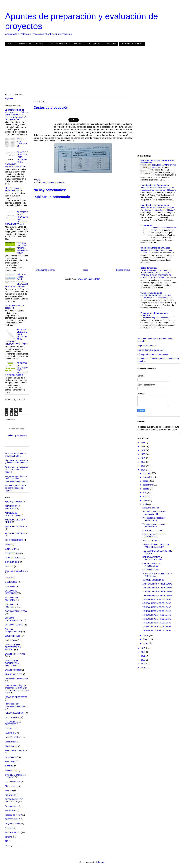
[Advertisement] (91, 70)
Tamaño (9, 837)
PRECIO (9, 791)
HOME (10, 44)
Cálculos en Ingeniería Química (155, 248)
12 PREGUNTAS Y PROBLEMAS (157, 588)
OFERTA (9, 766)
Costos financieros (151, 570)
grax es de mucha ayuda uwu (150, 350)
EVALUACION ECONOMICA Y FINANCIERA (12, 663)
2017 (143, 458)
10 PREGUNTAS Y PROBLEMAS (157, 596)
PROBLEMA (11, 811)
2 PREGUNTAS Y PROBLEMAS (157, 627)
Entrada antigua (123, 270)
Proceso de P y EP (13, 815)
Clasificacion (11, 549)
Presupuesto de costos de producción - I (154, 525)
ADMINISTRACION (14, 502)
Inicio (85, 270)
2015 (143, 466)
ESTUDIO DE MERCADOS (132, 44)
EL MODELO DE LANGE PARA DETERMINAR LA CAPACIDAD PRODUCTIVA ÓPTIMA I (17, 159)
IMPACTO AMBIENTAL (15, 713)
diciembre (147, 473)
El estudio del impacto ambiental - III (156, 318)
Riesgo (8, 828)
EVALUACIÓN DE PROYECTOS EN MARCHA (13, 647)
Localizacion (10, 742)
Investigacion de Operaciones (155, 185)
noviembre (148, 477)
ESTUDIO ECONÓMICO (153, 580)
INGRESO (10, 729)
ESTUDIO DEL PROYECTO (12, 606)
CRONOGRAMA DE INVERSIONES (151, 565)
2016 (143, 462)
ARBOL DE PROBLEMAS (16, 533)
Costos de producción (152, 530)
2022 (143, 446)
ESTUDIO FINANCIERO (16, 611)
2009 (143, 664)
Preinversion (11, 795)
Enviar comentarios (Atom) (89, 279)
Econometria (146, 225)
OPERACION (11, 771)
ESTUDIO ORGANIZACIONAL (14, 619)
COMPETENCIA (12, 553)
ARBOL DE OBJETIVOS (16, 526)
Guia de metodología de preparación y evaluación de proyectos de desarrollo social (17, 689)
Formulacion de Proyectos (17, 679)
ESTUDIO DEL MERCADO (12, 599)
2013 (143, 648)
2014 (143, 470)
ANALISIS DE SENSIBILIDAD (12, 514)
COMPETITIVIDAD (13, 558)
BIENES (9, 544)
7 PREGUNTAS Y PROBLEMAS (157, 607)
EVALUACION (110, 44)
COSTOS (40, 44)
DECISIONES (11, 582)
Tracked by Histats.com (17, 435)
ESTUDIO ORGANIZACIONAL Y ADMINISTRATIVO (22, 248)
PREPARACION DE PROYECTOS (14, 800)
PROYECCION (12, 819)
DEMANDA (10, 586)
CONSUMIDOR (12, 562)
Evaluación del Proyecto (54, 183)
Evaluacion (10, 640)
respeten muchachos (147, 346)
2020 (143, 454)
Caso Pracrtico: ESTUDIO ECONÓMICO (154, 536)
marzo (146, 635)
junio (145, 496)
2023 (143, 443)
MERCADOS (11, 757)
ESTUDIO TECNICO (14, 625)
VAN (7, 846)
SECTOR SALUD (13, 832)
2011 (143, 656)
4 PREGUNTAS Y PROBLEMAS (157, 619)
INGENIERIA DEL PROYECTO (13, 723)
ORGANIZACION (13, 782)
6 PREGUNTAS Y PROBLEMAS (157, 611)
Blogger (102, 862)
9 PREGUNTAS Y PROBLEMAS (157, 599)
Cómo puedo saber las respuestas (153, 354)
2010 (143, 660)
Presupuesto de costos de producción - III (154, 513)
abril (145, 504)
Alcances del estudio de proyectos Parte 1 (16, 455)
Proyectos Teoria (12, 824)
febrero (146, 639)
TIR (7, 841)
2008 (143, 668)
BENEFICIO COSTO (14, 540)
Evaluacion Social (13, 670)
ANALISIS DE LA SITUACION (13, 507)
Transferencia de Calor (151, 293)
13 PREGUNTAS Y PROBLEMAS (157, 584)
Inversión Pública (24, 44)
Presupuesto (11, 806)
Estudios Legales (13, 636)
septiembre (148, 485)
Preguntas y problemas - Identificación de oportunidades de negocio (16, 479)
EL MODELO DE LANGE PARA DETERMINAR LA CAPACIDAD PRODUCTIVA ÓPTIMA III (17, 337)
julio (145, 493)
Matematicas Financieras (16, 751)
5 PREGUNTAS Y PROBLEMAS (157, 615)
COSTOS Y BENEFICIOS (16, 571)
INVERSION (10, 733)
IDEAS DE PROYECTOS (16, 697)
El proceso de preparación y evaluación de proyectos (17, 462)
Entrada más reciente (45, 270)
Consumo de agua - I (152, 508)
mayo (146, 500)
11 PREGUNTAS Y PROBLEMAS (157, 592)
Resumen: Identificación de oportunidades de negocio (16, 488)
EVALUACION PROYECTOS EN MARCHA (65, 44)
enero (146, 643)
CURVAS (9, 578)
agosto (146, 489)
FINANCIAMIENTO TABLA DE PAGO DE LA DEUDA (156, 546)
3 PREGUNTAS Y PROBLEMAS (157, 623)
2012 (143, 652)
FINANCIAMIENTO (14, 674)
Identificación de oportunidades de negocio (16, 705)
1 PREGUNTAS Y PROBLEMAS (157, 630)
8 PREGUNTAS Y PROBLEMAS (157, 603)
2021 (143, 450)
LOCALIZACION (93, 44)
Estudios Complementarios (13, 630)
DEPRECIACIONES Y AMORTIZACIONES (152, 558)
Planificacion (11, 786)
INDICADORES (12, 717)
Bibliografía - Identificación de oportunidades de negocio (17, 470)
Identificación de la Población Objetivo (13, 189)
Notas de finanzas (149, 268)
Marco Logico (11, 746)
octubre (146, 481)
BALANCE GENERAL (152, 541)
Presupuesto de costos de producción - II (154, 519)
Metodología (10, 762)
